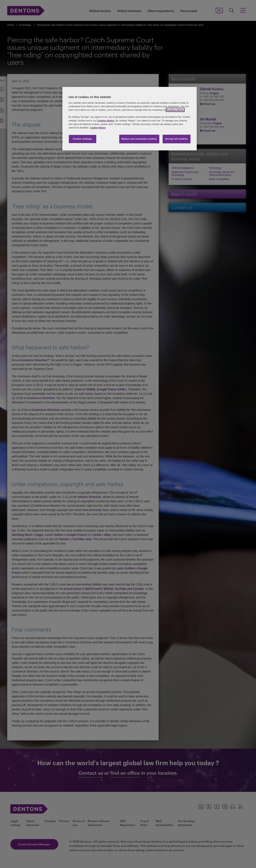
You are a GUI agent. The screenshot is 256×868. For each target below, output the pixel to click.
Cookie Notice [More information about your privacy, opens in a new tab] (98, 128)
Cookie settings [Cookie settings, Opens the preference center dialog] (82, 139)
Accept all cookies (176, 139)
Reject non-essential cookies (139, 139)
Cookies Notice (175, 110)
